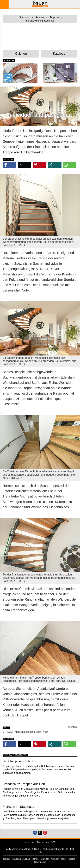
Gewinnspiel (40, 862)
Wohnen (55, 859)
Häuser (7, 859)
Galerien (21, 54)
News (64, 859)
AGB (53, 842)
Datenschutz (43, 842)
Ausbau (26, 859)
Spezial (72, 859)
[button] (9, 165)
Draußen (45, 859)
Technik (35, 859)
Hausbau (16, 859)
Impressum (30, 842)
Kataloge (59, 54)
